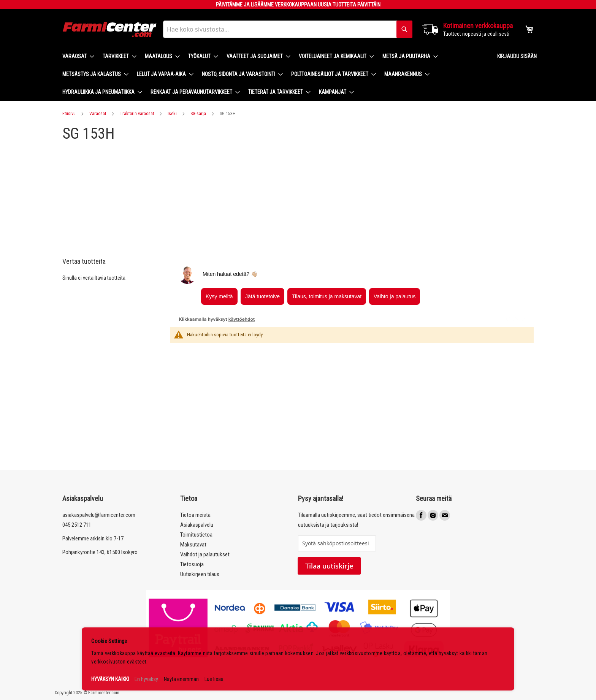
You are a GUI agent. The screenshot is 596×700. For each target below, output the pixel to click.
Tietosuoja (192, 564)
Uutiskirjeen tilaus (200, 574)
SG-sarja (198, 114)
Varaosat (98, 114)
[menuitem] (76, 56)
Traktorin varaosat (137, 114)
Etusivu (69, 114)
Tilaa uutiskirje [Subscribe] (329, 566)
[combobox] (288, 29)
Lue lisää (214, 679)
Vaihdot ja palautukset (205, 554)
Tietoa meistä (195, 515)
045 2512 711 (77, 525)
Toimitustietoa (196, 535)
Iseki (172, 114)
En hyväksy (146, 679)
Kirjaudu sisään (517, 56)
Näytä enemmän (181, 679)
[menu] (274, 74)
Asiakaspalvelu (197, 525)
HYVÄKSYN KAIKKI (110, 679)
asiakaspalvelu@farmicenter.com (99, 515)
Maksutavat (193, 545)
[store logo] (110, 29)
